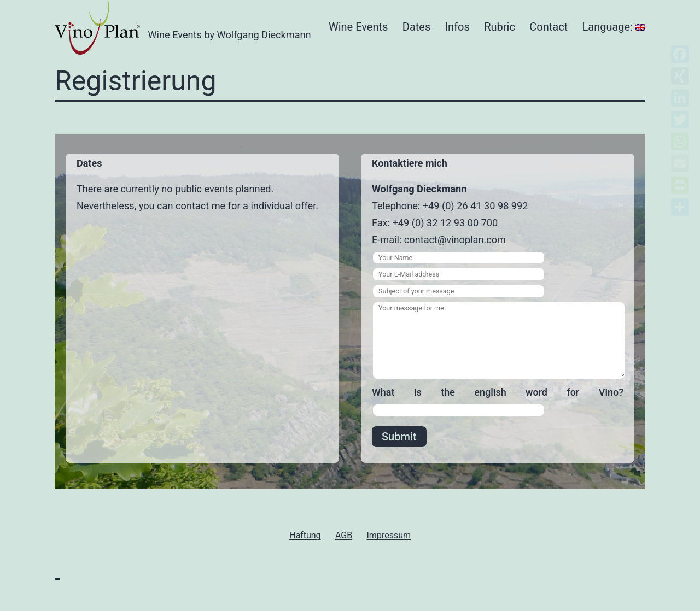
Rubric (500, 27)
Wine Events (358, 27)
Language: (614, 27)
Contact (549, 27)
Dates (416, 27)
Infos (457, 27)
